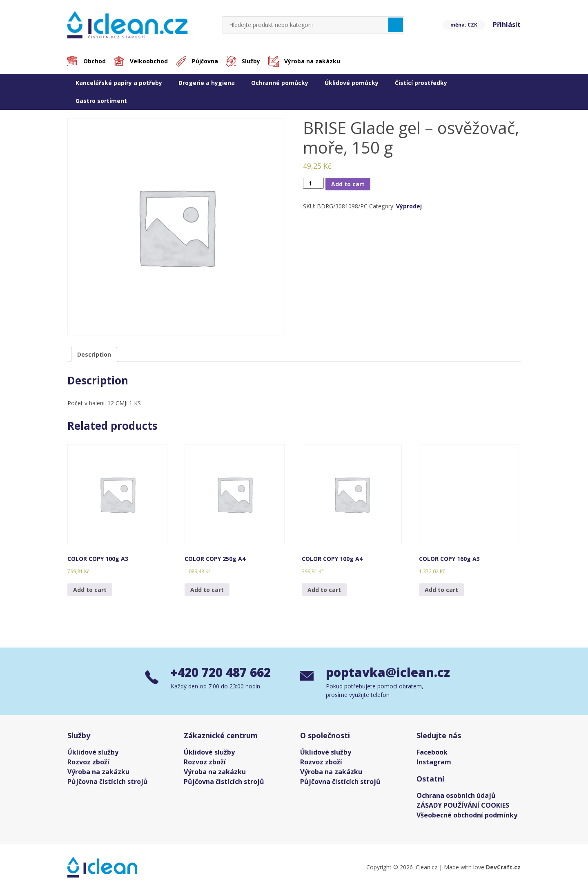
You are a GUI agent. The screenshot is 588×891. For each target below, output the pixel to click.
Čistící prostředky (421, 83)
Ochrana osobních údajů (456, 796)
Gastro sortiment (101, 101)
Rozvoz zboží (88, 763)
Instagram (434, 763)
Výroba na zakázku (315, 61)
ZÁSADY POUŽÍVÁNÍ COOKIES (463, 806)
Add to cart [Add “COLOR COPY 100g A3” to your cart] (90, 590)
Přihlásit (507, 25)
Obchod (95, 61)
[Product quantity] (313, 183)
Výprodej (409, 207)
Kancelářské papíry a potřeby (119, 83)
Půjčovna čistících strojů (108, 782)
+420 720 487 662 (223, 673)
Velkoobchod (150, 61)
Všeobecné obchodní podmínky (467, 816)
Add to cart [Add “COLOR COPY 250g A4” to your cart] (207, 590)
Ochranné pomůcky (280, 83)
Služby (253, 61)
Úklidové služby (93, 753)
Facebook (432, 753)
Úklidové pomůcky (352, 83)
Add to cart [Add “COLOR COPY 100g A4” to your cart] (324, 590)
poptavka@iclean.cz (384, 673)
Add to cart (348, 184)
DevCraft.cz (503, 868)
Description (94, 355)
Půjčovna (206, 61)
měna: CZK (463, 25)
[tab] (94, 355)
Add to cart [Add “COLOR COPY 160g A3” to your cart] (441, 590)
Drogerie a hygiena (207, 83)
